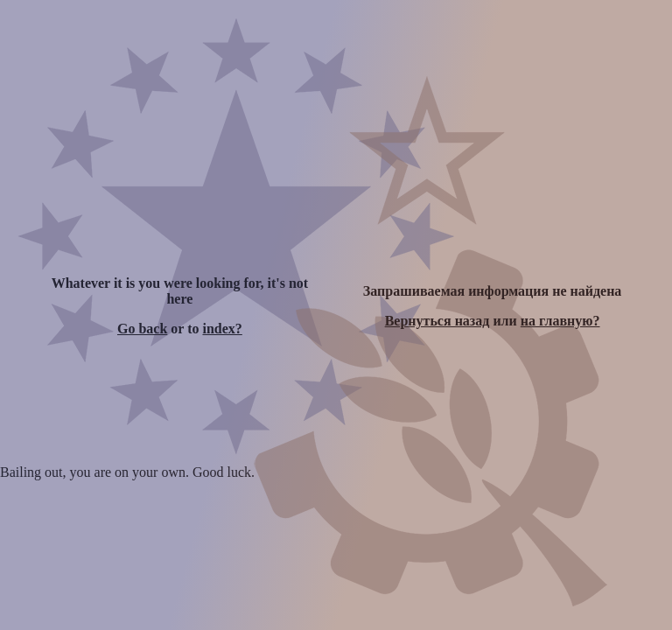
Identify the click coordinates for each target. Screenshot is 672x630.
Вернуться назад (437, 321)
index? (222, 329)
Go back (142, 329)
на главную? (560, 321)
